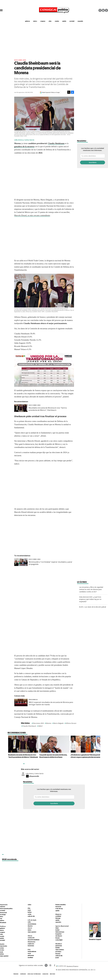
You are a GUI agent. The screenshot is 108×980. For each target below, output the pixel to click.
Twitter (100, 10)
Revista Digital (59, 940)
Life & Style (32, 920)
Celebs (29, 914)
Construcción (31, 938)
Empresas (3, 907)
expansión (80, 21)
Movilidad (30, 957)
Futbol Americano (60, 932)
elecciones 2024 (20, 60)
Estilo (29, 922)
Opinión (2, 938)
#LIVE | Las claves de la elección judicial (93, 607)
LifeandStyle (3, 922)
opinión (64, 21)
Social (29, 953)
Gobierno (2, 928)
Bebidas (58, 948)
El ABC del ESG (59, 908)
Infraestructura (31, 942)
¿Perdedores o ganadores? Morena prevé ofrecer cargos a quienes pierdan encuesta (85, 756)
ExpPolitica (46, 965)
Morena (49, 723)
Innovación (58, 907)
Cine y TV (30, 928)
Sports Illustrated (62, 926)
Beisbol (57, 930)
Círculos (2, 950)
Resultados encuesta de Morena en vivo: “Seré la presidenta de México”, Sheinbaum (48, 409)
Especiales (58, 922)
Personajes (58, 952)
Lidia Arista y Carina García (35, 773)
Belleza (2, 954)
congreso (43, 21)
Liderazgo (58, 918)
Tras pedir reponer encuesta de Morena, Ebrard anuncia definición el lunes (53, 756)
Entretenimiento (32, 924)
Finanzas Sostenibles (61, 905)
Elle (29, 908)
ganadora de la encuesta (24, 146)
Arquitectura (31, 944)
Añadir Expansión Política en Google (51, 92)
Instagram (103, 10)
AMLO (40, 726)
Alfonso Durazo (71, 723)
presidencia (33, 700)
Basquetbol (58, 934)
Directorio (53, 974)
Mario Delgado (58, 723)
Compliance (23, 974)
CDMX (50, 21)
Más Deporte (59, 936)
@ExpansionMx (34, 776)
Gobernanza (31, 955)
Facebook (106, 10)
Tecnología (3, 914)
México (2, 930)
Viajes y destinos (60, 950)
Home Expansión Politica (6, 908)
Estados (2, 936)
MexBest (59, 944)
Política (3, 926)
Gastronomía (59, 946)
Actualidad (58, 916)
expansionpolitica (50, 965)
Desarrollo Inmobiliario (34, 940)
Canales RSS (45, 974)
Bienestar (58, 954)
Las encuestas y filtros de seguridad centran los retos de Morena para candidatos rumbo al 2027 (91, 589)
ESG (1, 918)
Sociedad (72, 21)
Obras (1, 916)
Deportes (30, 926)
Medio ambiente (32, 951)
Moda (1, 952)
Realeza (2, 948)
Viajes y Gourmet (4, 956)
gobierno (27, 21)
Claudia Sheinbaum (56, 143)
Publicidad (16, 974)
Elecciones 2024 (38, 723)
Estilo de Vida (59, 956)
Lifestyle (58, 938)
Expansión (4, 905)
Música (29, 930)
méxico (35, 21)
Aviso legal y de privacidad (34, 974)
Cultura (29, 905)
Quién (2, 944)
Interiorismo (31, 946)
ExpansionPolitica (54, 965)
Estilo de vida (31, 916)
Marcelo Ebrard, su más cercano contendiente (32, 215)
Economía (3, 910)
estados (57, 21)
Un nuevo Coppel (95, 939)
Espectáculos (4, 946)
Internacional (3, 913)
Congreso (2, 932)
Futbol (57, 928)
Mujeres (2, 920)
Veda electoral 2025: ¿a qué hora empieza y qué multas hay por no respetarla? (90, 599)
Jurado (57, 958)
